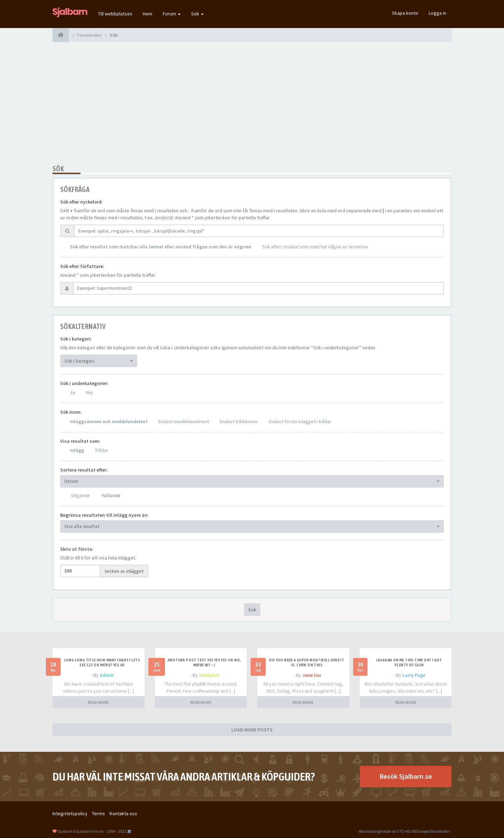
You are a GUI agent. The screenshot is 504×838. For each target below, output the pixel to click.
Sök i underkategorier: (84, 383)
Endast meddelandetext (184, 421)
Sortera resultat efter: (84, 470)
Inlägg (77, 450)
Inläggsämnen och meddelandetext (109, 421)
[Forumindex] (61, 35)
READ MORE (98, 702)
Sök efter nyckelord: (82, 202)
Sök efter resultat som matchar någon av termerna (315, 247)
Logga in (437, 13)
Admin (107, 675)
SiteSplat (209, 675)
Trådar (101, 450)
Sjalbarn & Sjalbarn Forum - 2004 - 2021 (92, 831)
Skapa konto (405, 13)
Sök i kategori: (76, 339)
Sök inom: (71, 412)
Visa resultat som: (80, 441)
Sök (197, 14)
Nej (89, 392)
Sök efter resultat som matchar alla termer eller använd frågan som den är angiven (161, 247)
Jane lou (312, 675)
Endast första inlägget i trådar (300, 421)
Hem (148, 14)
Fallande (111, 495)
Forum (172, 14)
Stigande (80, 495)
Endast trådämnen (239, 421)
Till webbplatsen (115, 14)
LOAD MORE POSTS (252, 730)
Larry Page (414, 675)
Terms (99, 813)
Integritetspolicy (70, 813)
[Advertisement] (252, 103)
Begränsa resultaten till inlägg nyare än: (104, 515)
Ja (73, 392)
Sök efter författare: (82, 266)
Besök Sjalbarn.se (406, 776)
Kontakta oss (123, 813)
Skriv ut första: (77, 549)
